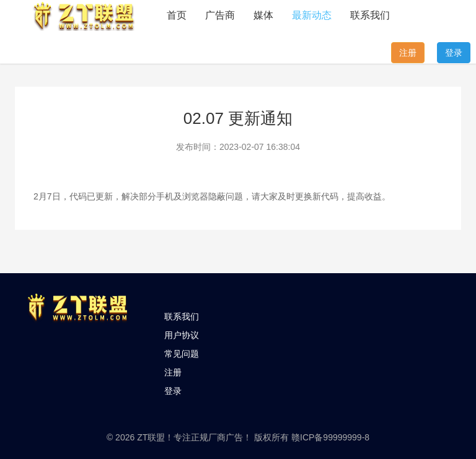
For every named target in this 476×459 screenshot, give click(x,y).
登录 (454, 53)
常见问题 (182, 354)
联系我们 (370, 15)
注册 (408, 53)
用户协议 (182, 335)
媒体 (263, 15)
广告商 (220, 15)
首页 (177, 15)
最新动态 (312, 15)
